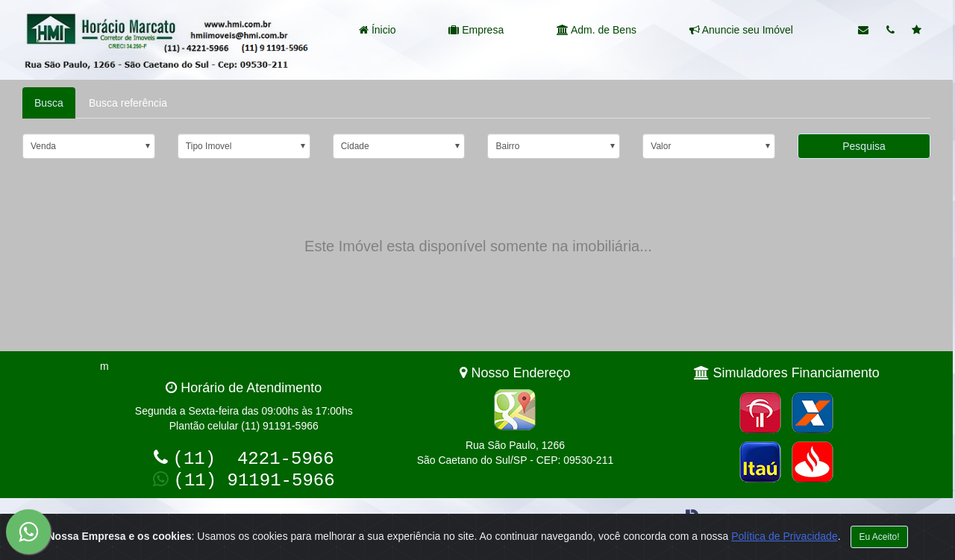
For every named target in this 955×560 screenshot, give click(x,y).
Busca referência (128, 103)
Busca (49, 103)
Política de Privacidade (784, 536)
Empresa (476, 30)
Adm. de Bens (597, 30)
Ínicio (378, 30)
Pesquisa (864, 146)
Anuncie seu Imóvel (741, 30)
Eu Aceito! (879, 537)
